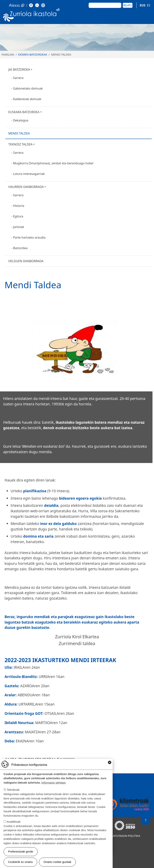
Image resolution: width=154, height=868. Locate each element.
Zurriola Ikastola (32, 16)
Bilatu (128, 5)
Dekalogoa (21, 120)
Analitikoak (14, 826)
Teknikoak (13, 794)
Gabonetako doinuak (28, 88)
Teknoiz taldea (20, 144)
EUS (142, 5)
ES (149, 5)
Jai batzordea (19, 70)
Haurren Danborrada (26, 187)
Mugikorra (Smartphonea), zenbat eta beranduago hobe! (53, 163)
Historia (19, 206)
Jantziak (19, 227)
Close (110, 766)
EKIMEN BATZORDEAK (33, 54)
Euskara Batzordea (24, 112)
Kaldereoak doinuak (27, 99)
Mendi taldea (19, 133)
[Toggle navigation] (147, 16)
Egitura (18, 216)
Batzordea (20, 248)
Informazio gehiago (54, 787)
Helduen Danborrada (26, 261)
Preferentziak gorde (21, 855)
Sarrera (18, 78)
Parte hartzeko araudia (29, 237)
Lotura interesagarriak (29, 174)
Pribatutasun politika (123, 836)
